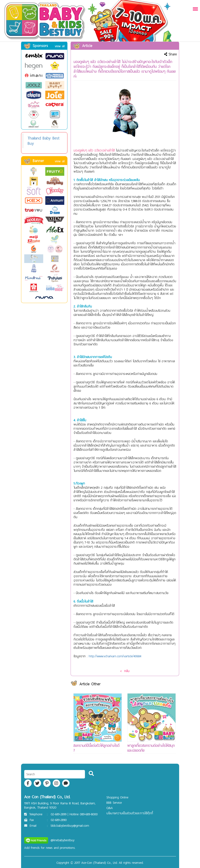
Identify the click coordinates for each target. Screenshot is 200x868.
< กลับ (125, 671)
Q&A (110, 808)
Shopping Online (117, 797)
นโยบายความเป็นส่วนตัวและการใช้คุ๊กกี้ (130, 813)
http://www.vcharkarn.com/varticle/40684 (115, 656)
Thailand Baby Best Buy (44, 141)
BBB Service (114, 803)
